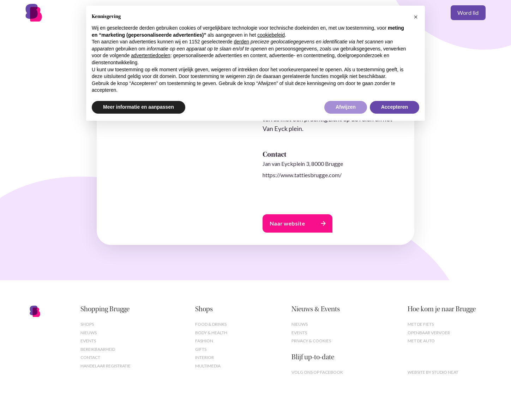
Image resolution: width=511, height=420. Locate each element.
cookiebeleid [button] (271, 35)
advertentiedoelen (151, 55)
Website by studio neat (433, 372)
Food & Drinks (211, 324)
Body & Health (211, 333)
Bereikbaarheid (98, 349)
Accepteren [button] (395, 107)
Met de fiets (421, 324)
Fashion (204, 341)
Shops (87, 324)
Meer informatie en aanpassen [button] (139, 107)
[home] (48, 13)
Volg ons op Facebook (317, 372)
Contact (90, 357)
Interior (205, 357)
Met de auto (421, 341)
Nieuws (89, 333)
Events (88, 341)
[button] (416, 17)
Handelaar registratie (106, 366)
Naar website (287, 223)
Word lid (468, 13)
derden (241, 42)
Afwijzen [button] (346, 107)
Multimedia (208, 366)
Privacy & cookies (311, 341)
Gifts (201, 349)
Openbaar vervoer (429, 333)
